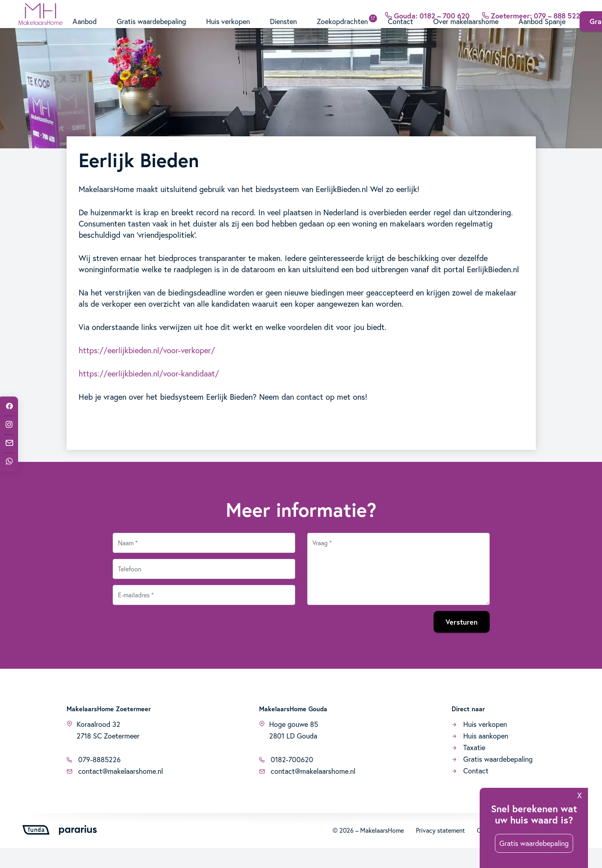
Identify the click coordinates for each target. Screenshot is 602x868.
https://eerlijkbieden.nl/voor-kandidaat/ (149, 394)
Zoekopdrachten (342, 31)
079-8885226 (94, 779)
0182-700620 (286, 779)
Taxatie (468, 767)
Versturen (462, 642)
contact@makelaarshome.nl (115, 791)
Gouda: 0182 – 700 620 (427, 10)
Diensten (283, 31)
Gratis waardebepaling (151, 31)
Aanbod (85, 31)
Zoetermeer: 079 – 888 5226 (533, 10)
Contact (400, 31)
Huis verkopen (228, 31)
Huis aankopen (480, 756)
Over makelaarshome (466, 31)
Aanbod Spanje (542, 31)
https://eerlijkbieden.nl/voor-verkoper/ (147, 370)
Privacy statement (440, 850)
